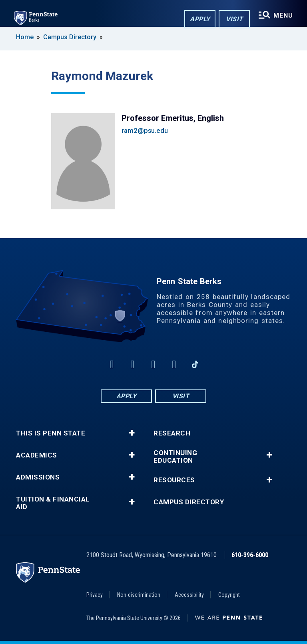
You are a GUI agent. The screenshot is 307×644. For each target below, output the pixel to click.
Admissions (38, 477)
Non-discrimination (139, 595)
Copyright (229, 595)
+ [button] (132, 433)
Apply (199, 19)
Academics (37, 455)
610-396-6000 (250, 555)
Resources (174, 480)
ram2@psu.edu (145, 130)
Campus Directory (70, 37)
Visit (234, 19)
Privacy (95, 595)
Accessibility (189, 595)
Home (25, 37)
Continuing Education (175, 457)
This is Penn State (51, 433)
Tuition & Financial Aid (53, 503)
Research (172, 433)
